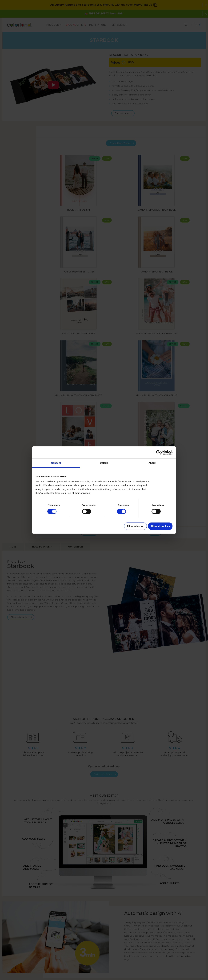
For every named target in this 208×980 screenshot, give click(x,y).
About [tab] (152, 463)
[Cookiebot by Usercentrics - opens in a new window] (158, 452)
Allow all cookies (160, 526)
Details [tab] (104, 463)
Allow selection (135, 526)
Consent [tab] (56, 463)
